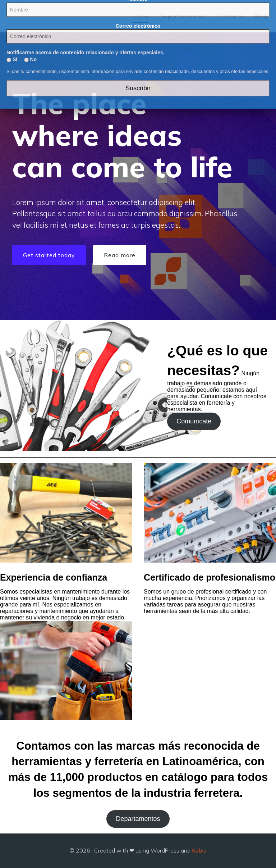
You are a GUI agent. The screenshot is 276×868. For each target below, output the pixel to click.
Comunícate (194, 421)
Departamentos (182, 16)
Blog (261, 16)
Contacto (230, 16)
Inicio (140, 16)
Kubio (199, 850)
